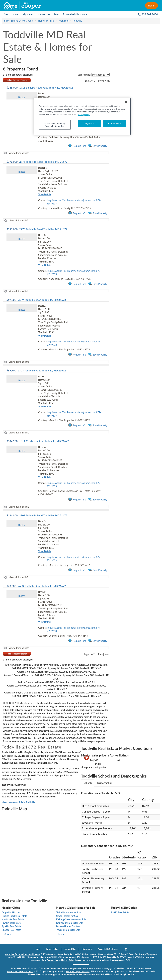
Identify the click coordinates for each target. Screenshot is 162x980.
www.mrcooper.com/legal (78, 971)
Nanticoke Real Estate (13, 919)
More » (7, 934)
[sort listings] (100, 75)
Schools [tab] (88, 783)
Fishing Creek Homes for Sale (71, 919)
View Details (45, 194)
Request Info (77, 146)
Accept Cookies (115, 123)
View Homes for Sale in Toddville (18, 802)
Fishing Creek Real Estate (14, 916)
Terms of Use (70, 949)
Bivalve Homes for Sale (68, 926)
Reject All (89, 123)
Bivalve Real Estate (11, 923)
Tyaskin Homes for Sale (68, 930)
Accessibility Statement (108, 949)
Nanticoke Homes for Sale (70, 923)
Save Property (98, 146)
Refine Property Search (17, 80)
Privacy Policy (52, 949)
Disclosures (87, 949)
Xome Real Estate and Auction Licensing (23, 954)
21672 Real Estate (120, 912)
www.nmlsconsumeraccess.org (21, 971)
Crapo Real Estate (11, 912)
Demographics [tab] (105, 783)
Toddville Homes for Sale (69, 912)
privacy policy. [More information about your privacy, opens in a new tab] (84, 114)
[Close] (126, 102)
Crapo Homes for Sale (67, 916)
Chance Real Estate (11, 930)
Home (37, 949)
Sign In (151, 5)
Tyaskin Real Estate (11, 926)
